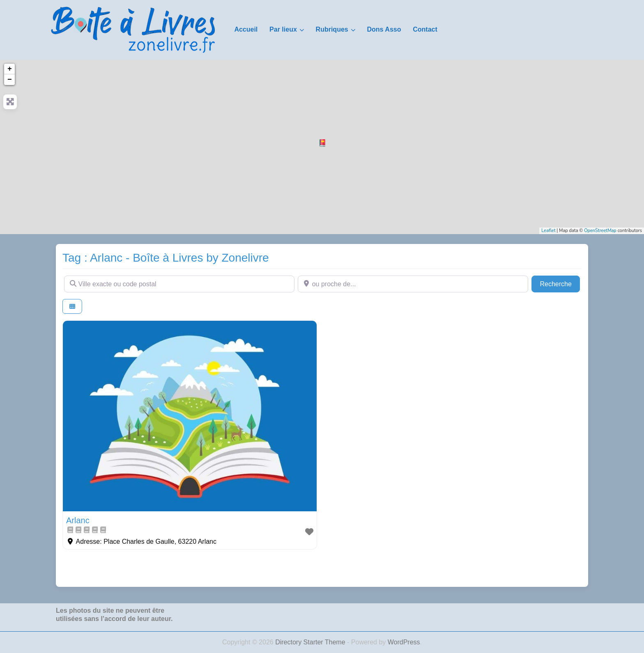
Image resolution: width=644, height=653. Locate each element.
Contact (425, 29)
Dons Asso (384, 29)
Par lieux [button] (283, 29)
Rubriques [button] (332, 29)
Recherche (560, 283)
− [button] (10, 80)
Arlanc (78, 520)
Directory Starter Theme (311, 642)
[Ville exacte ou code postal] (179, 284)
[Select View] (72, 307)
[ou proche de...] (413, 284)
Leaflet (548, 231)
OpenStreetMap (600, 231)
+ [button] (10, 69)
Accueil (246, 29)
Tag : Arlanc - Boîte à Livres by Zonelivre (166, 258)
